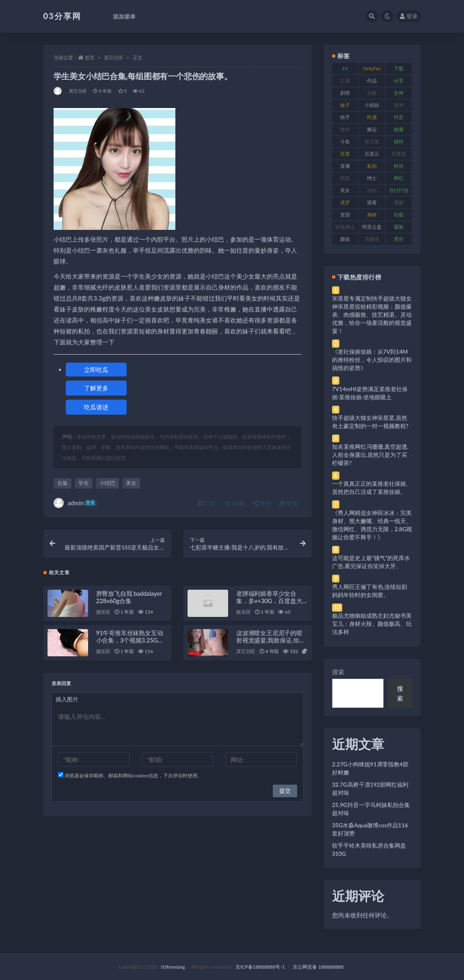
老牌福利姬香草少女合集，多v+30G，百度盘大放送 (269, 601)
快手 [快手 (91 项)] (345, 117)
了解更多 (96, 388)
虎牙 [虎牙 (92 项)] (345, 202)
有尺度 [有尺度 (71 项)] (372, 142)
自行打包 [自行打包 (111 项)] (399, 190)
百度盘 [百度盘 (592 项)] (399, 154)
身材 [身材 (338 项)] (372, 215)
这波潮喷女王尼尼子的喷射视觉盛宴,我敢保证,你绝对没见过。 (271, 640)
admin (75, 503)
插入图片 (67, 699)
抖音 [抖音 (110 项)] (399, 117)
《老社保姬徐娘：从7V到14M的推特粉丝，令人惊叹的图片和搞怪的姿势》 (372, 360)
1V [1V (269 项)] (345, 68)
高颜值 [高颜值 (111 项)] (372, 239)
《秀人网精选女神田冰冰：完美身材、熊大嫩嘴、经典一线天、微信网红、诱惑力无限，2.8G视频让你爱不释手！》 (372, 525)
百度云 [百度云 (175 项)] (372, 154)
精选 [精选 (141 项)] (345, 178)
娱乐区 (103, 612)
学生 (84, 483)
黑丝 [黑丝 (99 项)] (399, 239)
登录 (409, 16)
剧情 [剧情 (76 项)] (345, 93)
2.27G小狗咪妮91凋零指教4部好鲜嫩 (370, 768)
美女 (131, 483)
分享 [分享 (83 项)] (399, 81)
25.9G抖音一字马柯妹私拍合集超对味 (371, 809)
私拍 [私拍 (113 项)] (372, 166)
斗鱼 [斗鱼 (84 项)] (345, 142)
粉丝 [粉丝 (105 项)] (399, 166)
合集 (63, 483)
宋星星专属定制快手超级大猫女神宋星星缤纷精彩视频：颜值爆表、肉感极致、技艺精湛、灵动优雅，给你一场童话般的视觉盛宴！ (372, 315)
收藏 (234, 503)
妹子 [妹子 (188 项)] (345, 105)
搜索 (338, 672)
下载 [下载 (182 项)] (399, 68)
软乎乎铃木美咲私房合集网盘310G (369, 849)
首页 (90, 57)
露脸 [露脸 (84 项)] (399, 227)
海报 (262, 503)
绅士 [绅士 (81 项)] (372, 178)
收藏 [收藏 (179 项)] (399, 129)
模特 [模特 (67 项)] (399, 142)
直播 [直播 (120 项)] (345, 166)
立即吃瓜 (96, 370)
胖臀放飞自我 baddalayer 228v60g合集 (129, 597)
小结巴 (107, 483)
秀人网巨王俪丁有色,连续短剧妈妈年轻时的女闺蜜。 (370, 591)
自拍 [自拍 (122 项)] (372, 190)
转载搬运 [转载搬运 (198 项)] (345, 227)
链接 (289, 503)
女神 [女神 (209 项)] (399, 93)
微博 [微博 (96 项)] (399, 105)
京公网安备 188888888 (318, 967)
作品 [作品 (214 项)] (372, 81)
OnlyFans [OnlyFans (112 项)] (372, 70)
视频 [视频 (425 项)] (399, 202)
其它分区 (114, 57)
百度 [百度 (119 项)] (345, 154)
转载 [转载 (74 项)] (399, 215)
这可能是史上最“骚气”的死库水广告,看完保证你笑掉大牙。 (371, 562)
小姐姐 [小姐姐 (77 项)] (372, 105)
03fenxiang (173, 967)
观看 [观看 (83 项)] (372, 202)
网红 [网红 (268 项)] (399, 178)
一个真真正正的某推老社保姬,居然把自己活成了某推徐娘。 (370, 488)
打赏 (207, 503)
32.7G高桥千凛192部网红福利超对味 (370, 789)
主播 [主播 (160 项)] (345, 81)
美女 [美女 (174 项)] (345, 190)
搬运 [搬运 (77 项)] (372, 129)
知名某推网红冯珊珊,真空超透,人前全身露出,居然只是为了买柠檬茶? (370, 455)
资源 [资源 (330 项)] (345, 215)
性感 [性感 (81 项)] (372, 117)
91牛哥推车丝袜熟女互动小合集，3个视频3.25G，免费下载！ (130, 640)
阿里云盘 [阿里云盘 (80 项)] (372, 227)
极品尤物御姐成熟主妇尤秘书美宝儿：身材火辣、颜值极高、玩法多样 (372, 624)
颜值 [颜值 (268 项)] (345, 239)
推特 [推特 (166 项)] (345, 129)
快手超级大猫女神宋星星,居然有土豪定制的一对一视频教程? (370, 422)
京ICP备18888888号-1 (260, 967)
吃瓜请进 (96, 407)
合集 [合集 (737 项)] (372, 93)
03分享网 (62, 16)
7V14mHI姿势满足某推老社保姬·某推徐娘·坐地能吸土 (370, 393)
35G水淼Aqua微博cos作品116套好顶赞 (370, 829)
